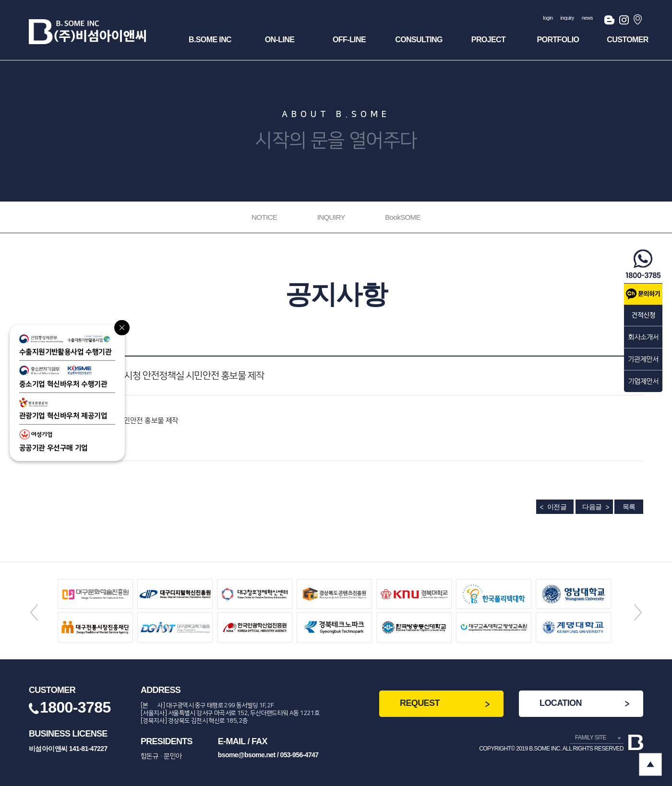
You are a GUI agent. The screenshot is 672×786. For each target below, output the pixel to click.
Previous (34, 612)
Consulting (419, 40)
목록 (629, 507)
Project (488, 40)
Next (638, 612)
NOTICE (264, 217)
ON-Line (280, 40)
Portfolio (558, 40)
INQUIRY (331, 217)
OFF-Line (349, 40)
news (587, 18)
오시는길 (638, 22)
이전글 (557, 507)
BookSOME (403, 217)
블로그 (609, 22)
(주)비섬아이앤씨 (87, 32)
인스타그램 (624, 22)
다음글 (592, 507)
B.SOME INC (210, 40)
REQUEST (420, 703)
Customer (627, 40)
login (548, 18)
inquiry (567, 18)
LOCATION (561, 703)
